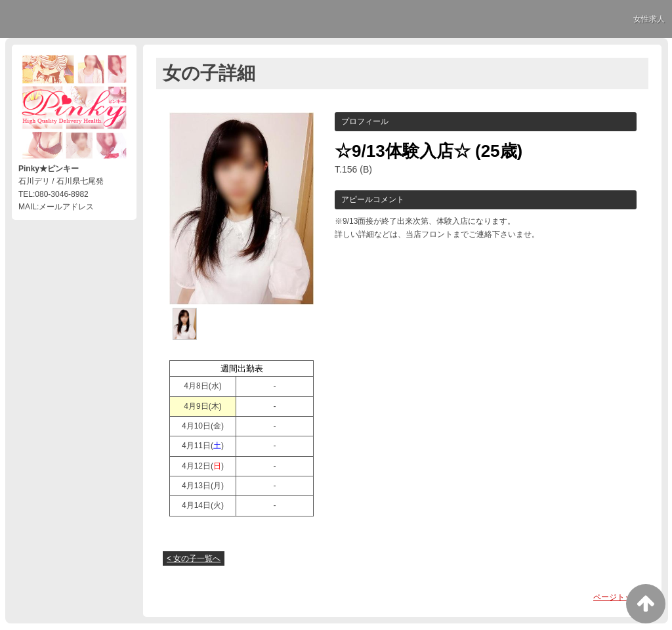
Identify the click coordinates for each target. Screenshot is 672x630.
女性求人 (649, 19)
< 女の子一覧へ (194, 558)
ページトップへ (621, 597)
